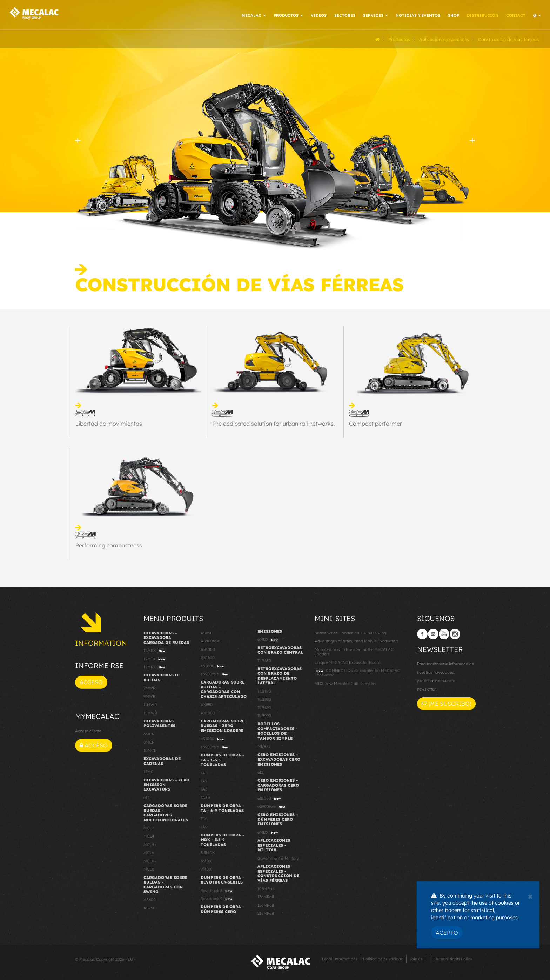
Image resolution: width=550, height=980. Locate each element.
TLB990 (264, 715)
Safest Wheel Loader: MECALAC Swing (350, 632)
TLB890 (264, 706)
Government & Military (278, 857)
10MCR (150, 749)
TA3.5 (206, 796)
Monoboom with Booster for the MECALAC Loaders (354, 650)
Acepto (447, 933)
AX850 (207, 704)
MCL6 (149, 852)
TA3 (204, 788)
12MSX (155, 650)
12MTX (155, 658)
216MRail (266, 912)
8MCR (149, 741)
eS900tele (215, 673)
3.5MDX (208, 852)
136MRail (266, 896)
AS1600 (208, 656)
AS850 (207, 632)
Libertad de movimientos (109, 422)
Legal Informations (340, 958)
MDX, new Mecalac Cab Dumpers (345, 682)
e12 (146, 796)
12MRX (155, 666)
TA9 (204, 826)
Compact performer (375, 422)
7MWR (149, 687)
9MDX (206, 868)
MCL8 (149, 868)
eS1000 (213, 665)
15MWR (150, 712)
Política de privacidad (383, 958)
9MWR (149, 695)
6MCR (149, 733)
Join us (416, 958)
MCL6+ (150, 860)
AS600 (150, 899)
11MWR (150, 704)
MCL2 (149, 827)
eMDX (269, 639)
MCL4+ (150, 844)
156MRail (266, 904)
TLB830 (264, 659)
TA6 (204, 818)
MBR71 (264, 745)
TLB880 (264, 698)
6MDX (206, 860)
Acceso (91, 681)
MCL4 (149, 835)
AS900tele (210, 640)
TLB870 (264, 690)
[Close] (530, 896)
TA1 (204, 772)
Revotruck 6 (217, 889)
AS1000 (208, 648)
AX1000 (208, 712)
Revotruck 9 (217, 898)
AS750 (149, 907)
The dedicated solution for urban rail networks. (274, 422)
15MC (149, 771)
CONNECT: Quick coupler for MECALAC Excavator (357, 672)
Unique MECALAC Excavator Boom (347, 661)
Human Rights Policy (453, 958)
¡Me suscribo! (446, 702)
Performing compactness (109, 544)
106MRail (266, 887)
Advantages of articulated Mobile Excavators (357, 640)
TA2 (204, 780)
